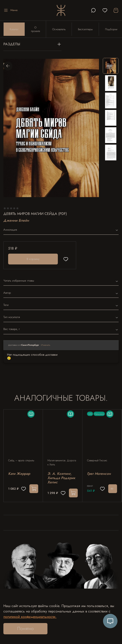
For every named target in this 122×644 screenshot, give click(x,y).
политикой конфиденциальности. (30, 617)
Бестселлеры (86, 29)
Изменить (46, 345)
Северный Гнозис (97, 461)
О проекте (35, 29)
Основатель (59, 29)
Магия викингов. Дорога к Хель (62, 463)
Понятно (25, 629)
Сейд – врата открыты (21, 461)
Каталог (14, 29)
